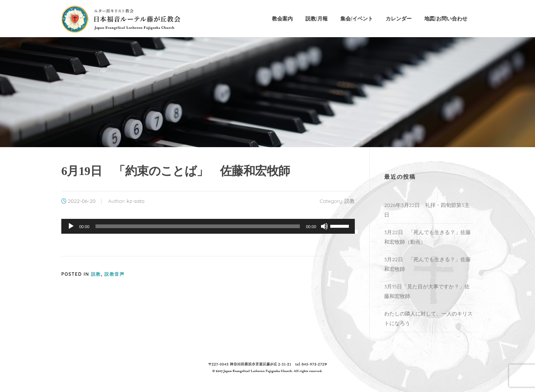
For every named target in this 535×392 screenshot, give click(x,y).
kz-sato (136, 201)
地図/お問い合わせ (446, 18)
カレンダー (399, 18)
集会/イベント (357, 18)
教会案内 (282, 18)
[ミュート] (324, 226)
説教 (350, 201)
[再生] (71, 226)
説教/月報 (317, 18)
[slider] (198, 226)
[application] (208, 226)
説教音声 (114, 274)
